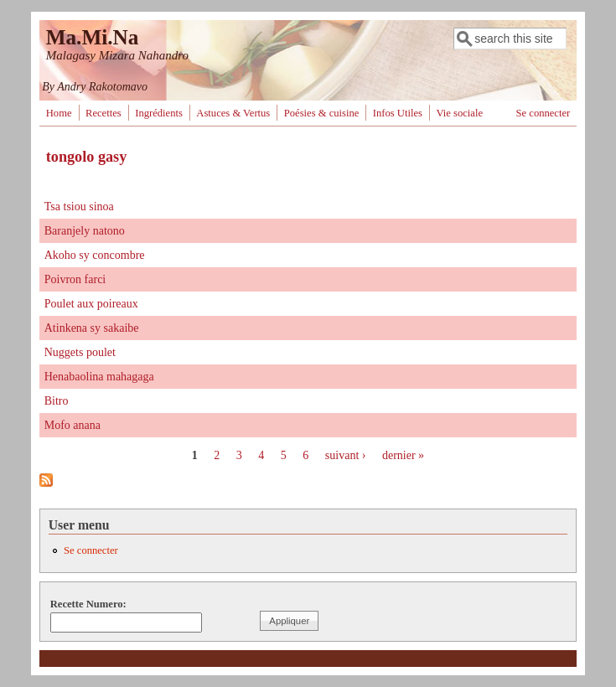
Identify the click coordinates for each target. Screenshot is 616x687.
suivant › (346, 455)
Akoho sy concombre (95, 255)
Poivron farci (75, 279)
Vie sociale (459, 113)
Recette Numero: (88, 604)
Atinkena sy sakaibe (92, 328)
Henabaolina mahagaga (99, 377)
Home (59, 113)
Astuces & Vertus (233, 113)
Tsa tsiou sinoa (79, 207)
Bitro (57, 401)
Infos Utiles (398, 113)
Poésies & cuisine (322, 113)
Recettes (104, 113)
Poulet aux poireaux (91, 304)
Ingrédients (159, 113)
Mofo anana (72, 425)
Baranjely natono (85, 231)
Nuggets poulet (80, 352)
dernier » (403, 455)
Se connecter (544, 113)
